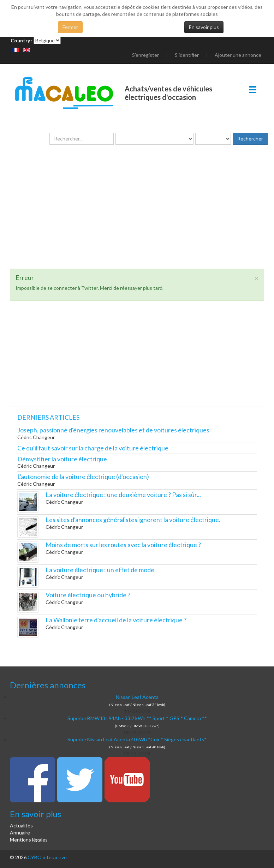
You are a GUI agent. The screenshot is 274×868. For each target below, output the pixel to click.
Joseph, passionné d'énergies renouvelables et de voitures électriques (113, 430)
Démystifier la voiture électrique (62, 459)
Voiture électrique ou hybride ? (88, 595)
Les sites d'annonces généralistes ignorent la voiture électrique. (133, 520)
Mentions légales (29, 840)
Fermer (70, 27)
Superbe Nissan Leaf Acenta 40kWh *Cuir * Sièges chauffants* (137, 739)
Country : (22, 40)
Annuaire (20, 833)
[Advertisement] (137, 219)
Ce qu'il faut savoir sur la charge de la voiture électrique (93, 448)
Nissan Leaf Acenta (137, 697)
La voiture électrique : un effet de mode (100, 570)
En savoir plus (204, 27)
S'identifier (187, 55)
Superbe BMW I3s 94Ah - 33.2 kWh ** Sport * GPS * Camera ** (137, 718)
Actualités (21, 825)
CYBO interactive (47, 857)
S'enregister (145, 55)
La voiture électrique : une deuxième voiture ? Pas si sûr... (123, 495)
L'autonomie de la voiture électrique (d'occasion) (83, 477)
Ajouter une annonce (238, 55)
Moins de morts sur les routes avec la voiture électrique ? (123, 545)
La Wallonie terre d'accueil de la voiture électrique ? (116, 620)
